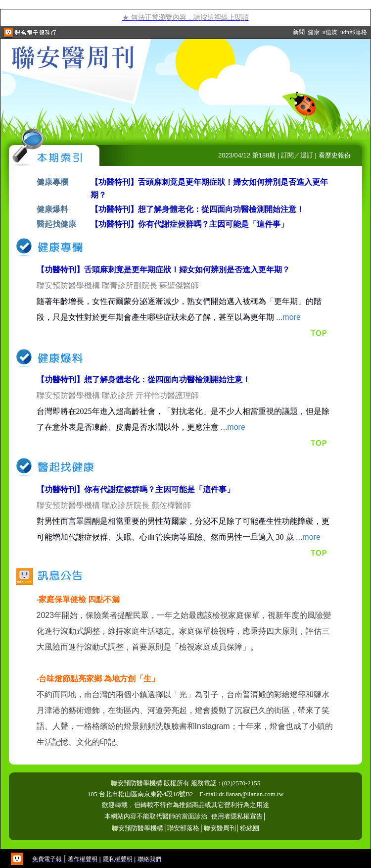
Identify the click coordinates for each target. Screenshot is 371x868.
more (291, 317)
